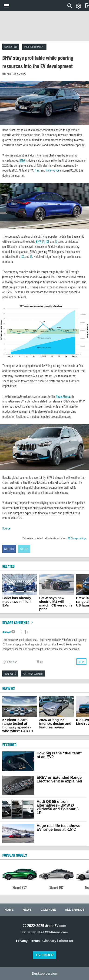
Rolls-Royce (53, 170)
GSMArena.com (56, 932)
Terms (35, 941)
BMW (22, 160)
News (27, 910)
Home (9, 910)
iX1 (47, 241)
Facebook (9, 549)
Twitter (24, 549)
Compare (48, 910)
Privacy (22, 941)
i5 (31, 256)
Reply (81, 662)
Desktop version (44, 974)
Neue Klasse (63, 396)
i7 (56, 241)
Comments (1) (11, 47)
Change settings (77, 538)
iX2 (23, 256)
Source (6, 528)
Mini (37, 170)
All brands (75, 910)
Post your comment (34, 47)
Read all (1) (10, 674)
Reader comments (18, 622)
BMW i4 (40, 241)
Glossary (49, 941)
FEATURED (9, 744)
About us (66, 941)
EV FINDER (45, 955)
